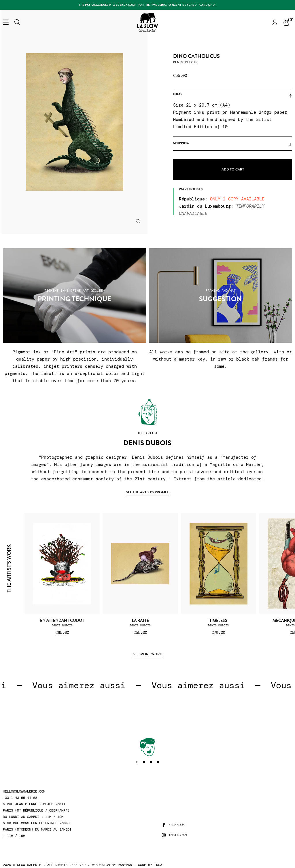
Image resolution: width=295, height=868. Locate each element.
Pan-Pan (125, 865)
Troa (158, 865)
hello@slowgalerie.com (24, 792)
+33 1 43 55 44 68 (20, 798)
